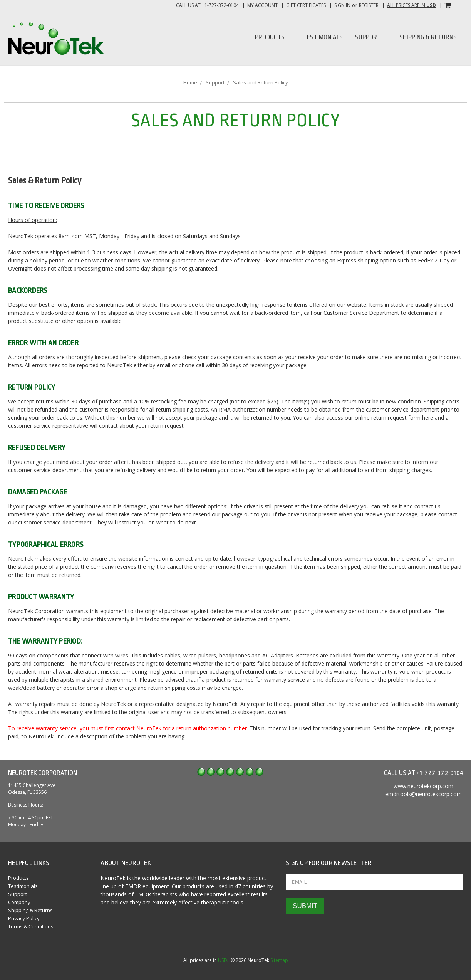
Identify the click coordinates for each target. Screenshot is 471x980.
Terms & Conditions (31, 926)
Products (273, 37)
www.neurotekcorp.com (423, 786)
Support (371, 37)
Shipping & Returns (428, 37)
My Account (262, 5)
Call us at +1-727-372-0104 (207, 5)
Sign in (342, 5)
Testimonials (323, 37)
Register (369, 5)
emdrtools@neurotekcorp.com (423, 794)
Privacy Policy (24, 918)
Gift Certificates (306, 5)
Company (19, 902)
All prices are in (411, 5)
